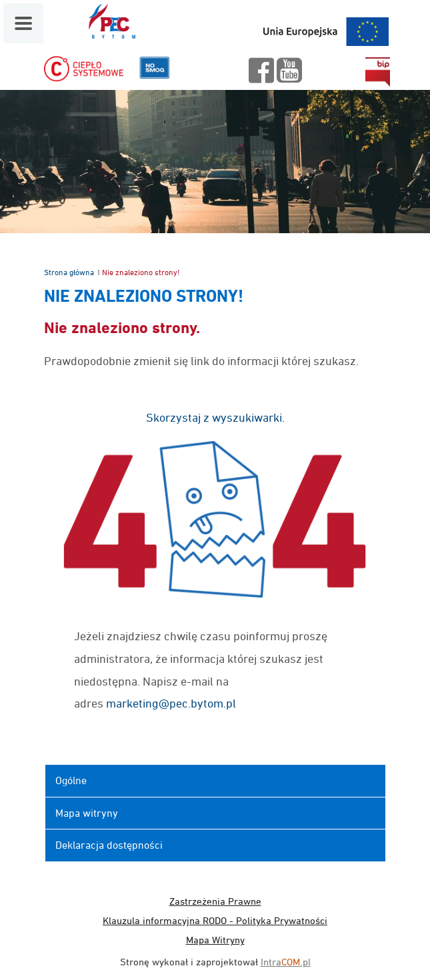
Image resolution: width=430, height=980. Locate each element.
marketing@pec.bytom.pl (171, 703)
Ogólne (71, 780)
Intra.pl (286, 962)
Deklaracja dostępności (109, 845)
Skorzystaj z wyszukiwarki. (215, 417)
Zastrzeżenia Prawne (215, 901)
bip (377, 72)
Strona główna (69, 272)
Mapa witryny (87, 813)
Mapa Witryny (215, 940)
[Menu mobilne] (23, 23)
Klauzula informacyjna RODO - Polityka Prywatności (215, 920)
